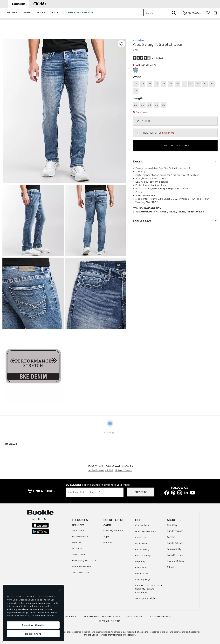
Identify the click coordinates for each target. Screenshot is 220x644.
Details (175, 161)
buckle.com (49, 596)
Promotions (141, 567)
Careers (171, 537)
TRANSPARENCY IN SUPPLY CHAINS (103, 616)
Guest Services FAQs (146, 531)
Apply (106, 536)
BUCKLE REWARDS (81, 12)
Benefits (108, 542)
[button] (12, 13)
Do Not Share (33, 634)
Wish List (76, 542)
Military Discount (81, 573)
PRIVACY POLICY (70, 616)
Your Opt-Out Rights (146, 598)
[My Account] (192, 13)
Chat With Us (142, 525)
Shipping (140, 561)
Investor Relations (177, 561)
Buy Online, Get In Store (84, 560)
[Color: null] (135, 70)
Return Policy (142, 549)
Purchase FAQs (143, 555)
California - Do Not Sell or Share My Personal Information (149, 589)
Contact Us (141, 537)
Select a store (166, 133)
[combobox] (157, 13)
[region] (33, 613)
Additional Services (82, 567)
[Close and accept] (60, 590)
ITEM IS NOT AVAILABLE (175, 146)
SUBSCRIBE (141, 492)
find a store (44, 491)
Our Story (172, 525)
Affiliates (172, 567)
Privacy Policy (30, 616)
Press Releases (175, 555)
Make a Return (79, 554)
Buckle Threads (175, 531)
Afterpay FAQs (143, 579)
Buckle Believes (175, 543)
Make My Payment (113, 530)
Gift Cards (77, 548)
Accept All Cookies (33, 625)
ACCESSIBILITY (135, 616)
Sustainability (174, 549)
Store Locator (142, 573)
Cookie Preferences (159, 616)
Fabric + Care (175, 221)
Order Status (142, 543)
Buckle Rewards (80, 536)
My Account (78, 530)
